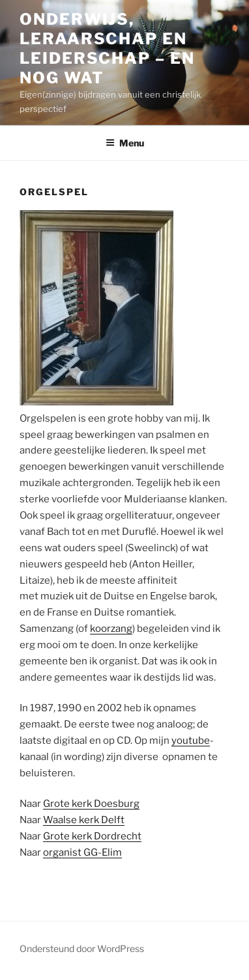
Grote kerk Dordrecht (92, 836)
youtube (191, 741)
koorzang (111, 629)
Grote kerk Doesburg (91, 804)
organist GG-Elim (82, 852)
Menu (125, 143)
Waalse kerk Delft (84, 820)
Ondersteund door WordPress (82, 948)
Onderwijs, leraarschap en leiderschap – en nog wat (107, 48)
